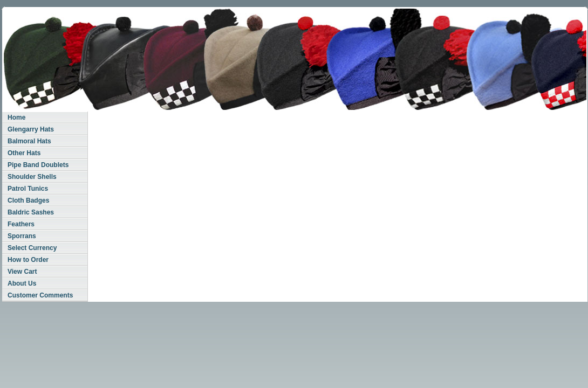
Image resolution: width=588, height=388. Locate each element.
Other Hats (24, 153)
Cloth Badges (28, 200)
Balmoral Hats (29, 141)
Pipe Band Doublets (38, 165)
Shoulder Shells (32, 177)
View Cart (22, 272)
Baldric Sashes (31, 212)
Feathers (21, 224)
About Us (22, 283)
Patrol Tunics (28, 189)
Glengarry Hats (31, 129)
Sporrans (22, 236)
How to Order (28, 260)
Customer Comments (40, 295)
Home (16, 117)
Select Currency (32, 248)
